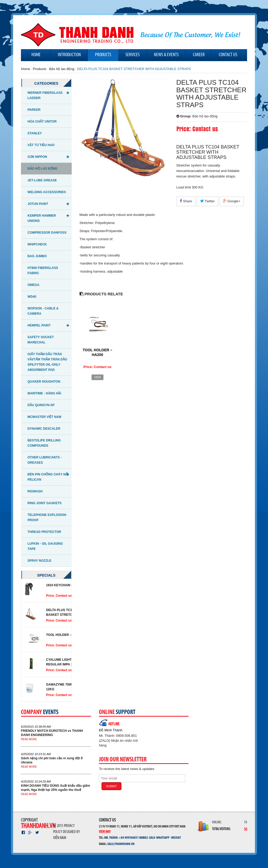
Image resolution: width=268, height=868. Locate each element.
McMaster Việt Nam (44, 417)
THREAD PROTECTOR (44, 532)
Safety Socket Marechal (41, 340)
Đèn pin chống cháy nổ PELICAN (48, 477)
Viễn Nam (60, 838)
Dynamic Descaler (44, 429)
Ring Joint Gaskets (44, 503)
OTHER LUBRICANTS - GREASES (45, 460)
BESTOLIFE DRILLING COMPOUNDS (44, 443)
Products (40, 69)
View (98, 377)
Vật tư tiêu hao (41, 145)
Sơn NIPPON (37, 157)
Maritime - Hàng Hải (44, 393)
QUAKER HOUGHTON (44, 382)
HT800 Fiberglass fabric (43, 271)
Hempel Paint (39, 325)
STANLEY (35, 133)
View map (105, 831)
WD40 (32, 297)
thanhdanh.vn (38, 826)
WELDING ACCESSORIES (47, 192)
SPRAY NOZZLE (39, 561)
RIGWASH (35, 491)
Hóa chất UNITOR (42, 122)
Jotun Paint (38, 204)
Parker (34, 110)
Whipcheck (37, 244)
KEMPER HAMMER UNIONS (42, 218)
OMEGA (33, 285)
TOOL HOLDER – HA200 (64, 635)
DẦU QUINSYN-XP (41, 405)
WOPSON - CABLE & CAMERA (43, 311)
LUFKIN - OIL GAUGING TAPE (45, 546)
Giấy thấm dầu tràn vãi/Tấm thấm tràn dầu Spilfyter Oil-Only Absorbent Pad (47, 362)
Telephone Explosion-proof (47, 518)
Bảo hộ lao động (62, 69)
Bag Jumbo (37, 256)
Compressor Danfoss (47, 233)
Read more (29, 739)
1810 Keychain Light (63, 585)
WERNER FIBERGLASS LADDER (45, 95)
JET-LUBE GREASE (42, 180)
